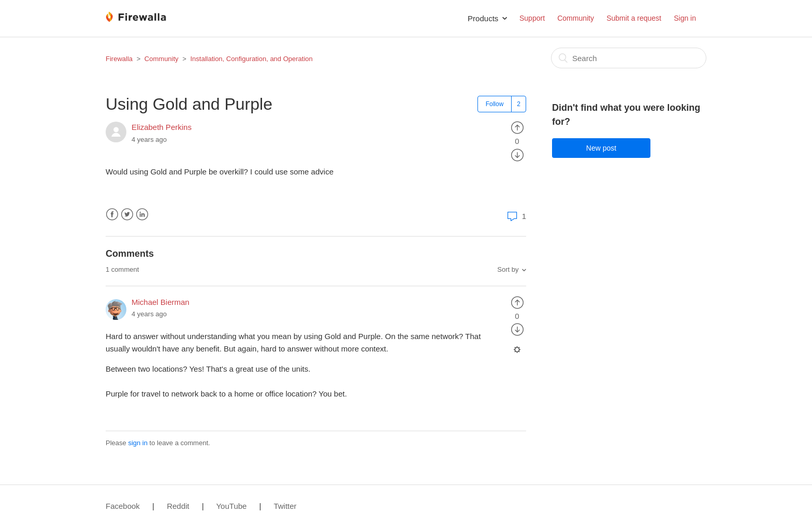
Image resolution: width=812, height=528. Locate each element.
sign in (138, 443)
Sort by (508, 269)
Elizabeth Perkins (162, 127)
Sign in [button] (685, 18)
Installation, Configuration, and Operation (251, 59)
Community (576, 18)
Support (532, 18)
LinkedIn (142, 215)
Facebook (112, 215)
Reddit (178, 506)
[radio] (517, 127)
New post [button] (601, 148)
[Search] (629, 58)
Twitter (127, 215)
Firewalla (119, 59)
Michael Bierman (161, 302)
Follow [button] (495, 104)
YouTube (231, 506)
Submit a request (634, 18)
